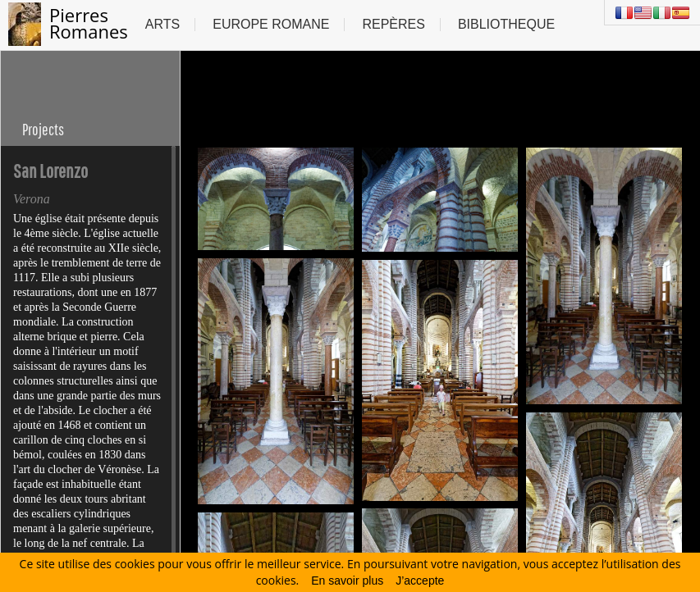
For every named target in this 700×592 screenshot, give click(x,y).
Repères (393, 24)
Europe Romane (271, 24)
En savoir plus (347, 581)
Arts (162, 24)
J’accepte (420, 581)
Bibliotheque (506, 24)
